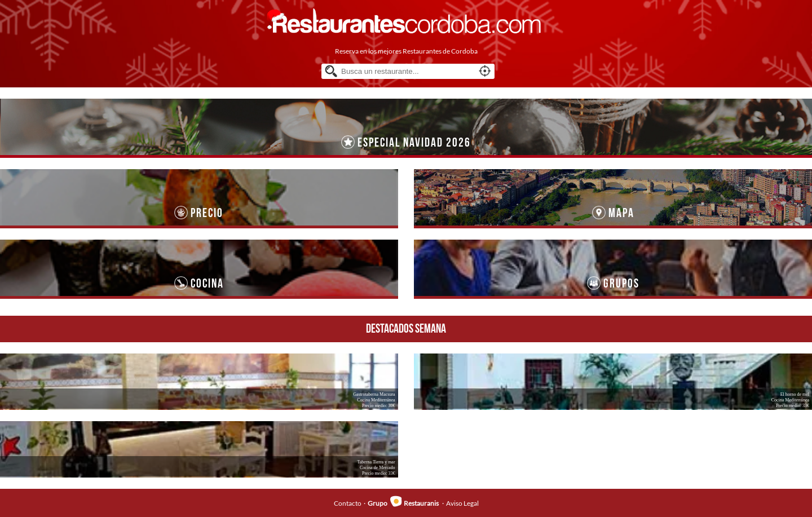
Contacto (348, 503)
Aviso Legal (462, 503)
